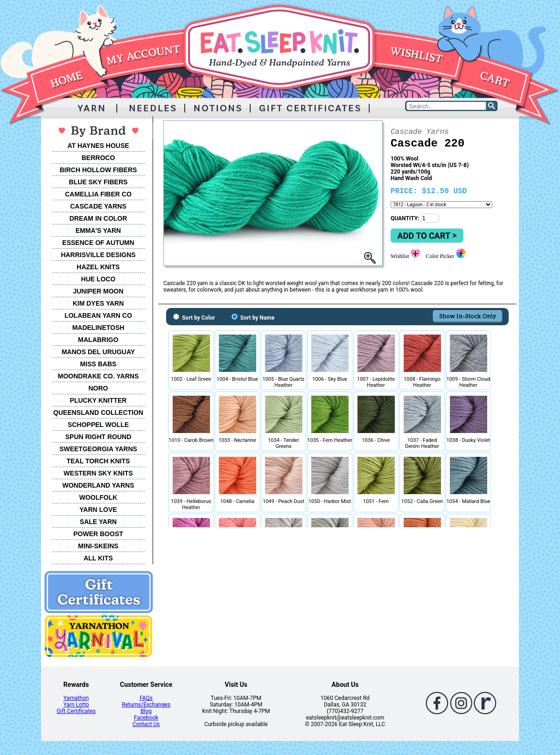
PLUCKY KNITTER (98, 400)
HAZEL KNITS (98, 267)
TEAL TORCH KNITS (98, 461)
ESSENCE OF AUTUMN (98, 243)
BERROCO (98, 158)
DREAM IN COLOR (98, 218)
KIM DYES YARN (98, 303)
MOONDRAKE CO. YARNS (98, 376)
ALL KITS (98, 558)
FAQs (146, 698)
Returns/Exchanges (146, 705)
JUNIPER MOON (98, 291)
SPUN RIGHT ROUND (98, 437)
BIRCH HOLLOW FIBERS (98, 170)
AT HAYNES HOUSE (98, 146)
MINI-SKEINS (98, 546)
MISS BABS (98, 364)
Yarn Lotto (76, 705)
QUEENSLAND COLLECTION (98, 412)
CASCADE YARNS (98, 206)
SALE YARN (98, 522)
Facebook (146, 718)
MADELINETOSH (98, 328)
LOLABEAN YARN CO (98, 315)
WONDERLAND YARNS (98, 485)
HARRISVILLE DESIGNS (98, 255)
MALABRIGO (98, 340)
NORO (98, 388)
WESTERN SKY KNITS (98, 473)
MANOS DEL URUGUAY (98, 352)
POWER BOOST (98, 534)
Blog (146, 711)
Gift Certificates (76, 711)
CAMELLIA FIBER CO (98, 194)
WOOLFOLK (98, 497)
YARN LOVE (98, 510)
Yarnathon (76, 698)
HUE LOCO (98, 279)
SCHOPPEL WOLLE (98, 425)
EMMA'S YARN (98, 231)
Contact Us (146, 724)
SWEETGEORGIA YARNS (98, 449)
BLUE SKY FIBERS (98, 182)
